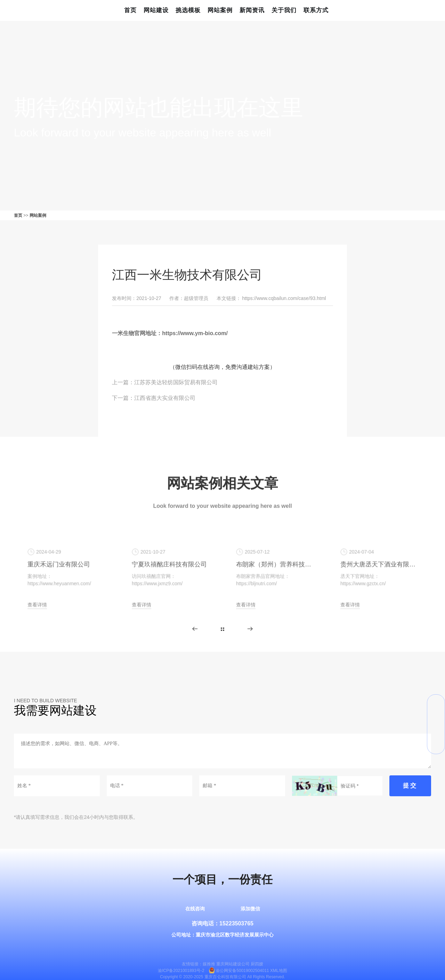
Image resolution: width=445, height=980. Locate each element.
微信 (436, 703)
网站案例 (220, 10)
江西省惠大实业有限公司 (165, 398)
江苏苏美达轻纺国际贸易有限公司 (176, 382)
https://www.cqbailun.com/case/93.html (284, 298)
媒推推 (209, 964)
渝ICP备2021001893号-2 (181, 971)
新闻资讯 (252, 10)
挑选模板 (188, 10)
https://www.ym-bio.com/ (195, 333)
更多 (222, 629)
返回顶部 (436, 745)
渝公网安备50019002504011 (242, 971)
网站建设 (156, 10)
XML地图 (279, 971)
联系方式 (316, 10)
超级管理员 (196, 298)
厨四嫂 (257, 964)
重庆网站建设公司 (233, 964)
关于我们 (284, 10)
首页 (130, 10)
